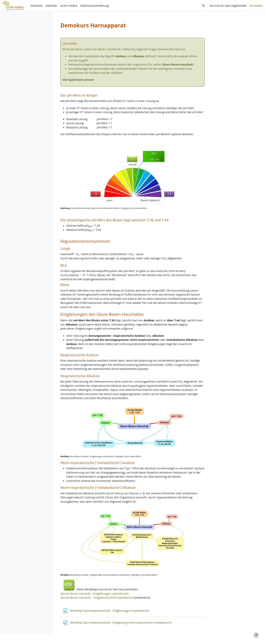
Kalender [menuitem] (51, 6)
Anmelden (256, 6)
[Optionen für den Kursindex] (48, 17)
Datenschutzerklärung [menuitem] (94, 6)
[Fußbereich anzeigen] (256, 635)
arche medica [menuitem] (69, 6)
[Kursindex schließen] (4, 17)
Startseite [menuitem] (37, 6)
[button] (203, 6)
